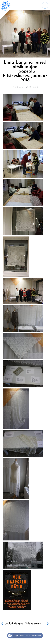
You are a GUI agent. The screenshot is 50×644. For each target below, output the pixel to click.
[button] (45, 5)
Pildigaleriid (33, 87)
